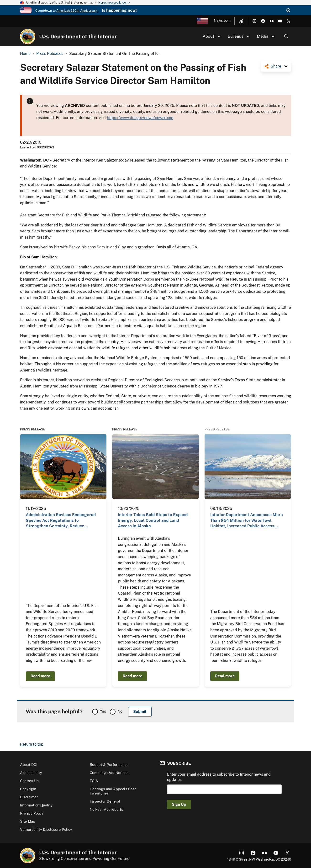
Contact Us (29, 781)
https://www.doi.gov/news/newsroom (140, 118)
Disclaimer (29, 797)
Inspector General (105, 801)
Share (276, 66)
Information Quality (36, 805)
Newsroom (222, 21)
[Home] (28, 37)
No (120, 711)
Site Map (28, 821)
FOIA (94, 781)
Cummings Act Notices (109, 773)
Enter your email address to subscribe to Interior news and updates (219, 777)
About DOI (29, 765)
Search (286, 37)
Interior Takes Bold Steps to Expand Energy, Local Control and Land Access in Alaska (153, 520)
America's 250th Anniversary (77, 11)
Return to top (32, 744)
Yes (103, 711)
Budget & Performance (109, 765)
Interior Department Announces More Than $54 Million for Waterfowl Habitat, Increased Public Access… (247, 520)
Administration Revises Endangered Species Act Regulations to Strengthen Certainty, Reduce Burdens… (61, 520)
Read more (40, 676)
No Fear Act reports (106, 809)
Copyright (28, 789)
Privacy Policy (32, 813)
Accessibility (31, 773)
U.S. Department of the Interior (78, 37)
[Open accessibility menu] (241, 21)
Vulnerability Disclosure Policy (46, 829)
